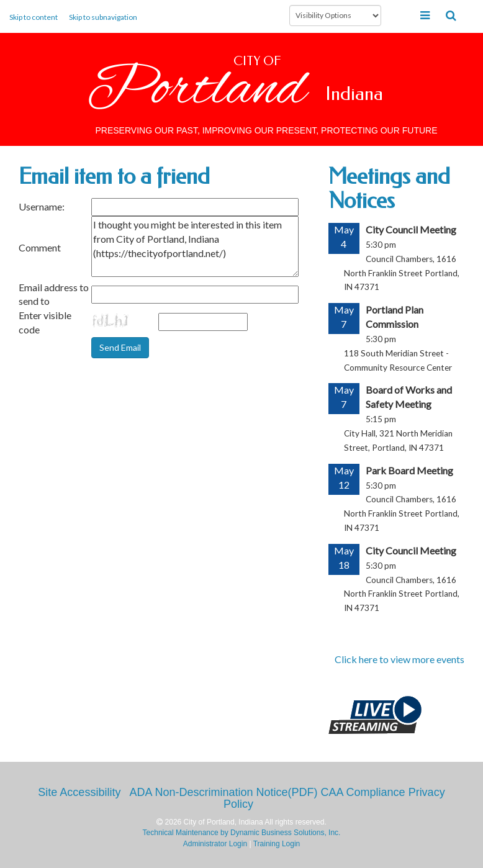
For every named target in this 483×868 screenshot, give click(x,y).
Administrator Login (215, 844)
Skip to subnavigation (103, 17)
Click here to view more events (399, 659)
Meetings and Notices (389, 189)
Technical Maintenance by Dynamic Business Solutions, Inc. (242, 833)
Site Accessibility (79, 792)
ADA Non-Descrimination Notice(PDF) (223, 792)
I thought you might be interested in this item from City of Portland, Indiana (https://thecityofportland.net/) (195, 246)
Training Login (277, 844)
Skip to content (34, 17)
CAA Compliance (363, 792)
